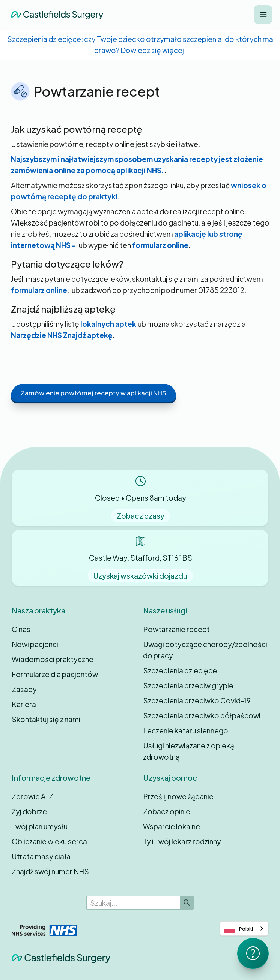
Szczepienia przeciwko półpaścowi (202, 715)
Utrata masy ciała (41, 856)
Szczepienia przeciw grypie (188, 685)
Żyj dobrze (29, 811)
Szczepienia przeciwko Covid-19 (197, 700)
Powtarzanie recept (176, 629)
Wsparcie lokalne (172, 826)
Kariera (24, 704)
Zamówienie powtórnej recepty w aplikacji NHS (93, 393)
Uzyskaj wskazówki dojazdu (140, 576)
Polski (239, 929)
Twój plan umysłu (40, 826)
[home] (55, 15)
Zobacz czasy (141, 516)
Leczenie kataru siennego (186, 730)
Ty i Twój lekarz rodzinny (182, 841)
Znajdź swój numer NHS (50, 871)
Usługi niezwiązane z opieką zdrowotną (189, 751)
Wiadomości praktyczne (53, 659)
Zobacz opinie (167, 811)
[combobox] (244, 928)
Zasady (24, 689)
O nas (21, 629)
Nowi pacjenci (35, 644)
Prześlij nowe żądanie (178, 796)
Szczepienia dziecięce (180, 670)
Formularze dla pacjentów (55, 674)
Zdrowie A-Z (32, 796)
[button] (263, 15)
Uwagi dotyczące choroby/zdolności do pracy (205, 650)
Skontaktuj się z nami (46, 719)
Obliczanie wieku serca (49, 841)
